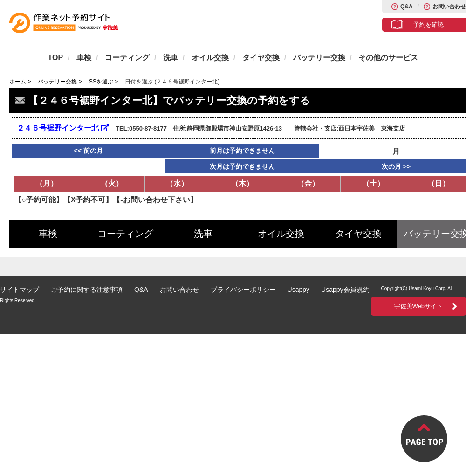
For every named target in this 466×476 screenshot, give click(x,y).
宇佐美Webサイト (419, 306)
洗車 (171, 58)
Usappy (298, 290)
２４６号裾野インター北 (63, 128)
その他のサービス (388, 58)
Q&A (407, 7)
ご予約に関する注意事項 (87, 290)
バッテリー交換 (319, 58)
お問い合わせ (449, 7)
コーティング (127, 58)
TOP (56, 58)
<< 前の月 (89, 151)
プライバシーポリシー (243, 290)
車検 (84, 58)
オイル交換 (210, 58)
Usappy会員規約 (345, 290)
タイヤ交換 (261, 58)
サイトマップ (20, 290)
